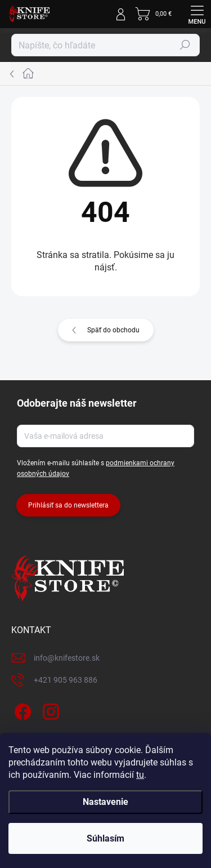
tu (140, 775)
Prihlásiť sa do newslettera (68, 505)
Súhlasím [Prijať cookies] (105, 838)
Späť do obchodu (113, 330)
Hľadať (185, 45)
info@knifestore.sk (67, 658)
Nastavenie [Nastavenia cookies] (105, 802)
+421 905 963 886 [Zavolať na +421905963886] (66, 680)
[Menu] (197, 14)
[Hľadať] (105, 45)
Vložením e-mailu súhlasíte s (96, 468)
